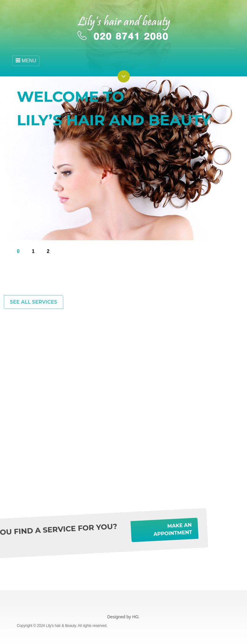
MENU (26, 60)
